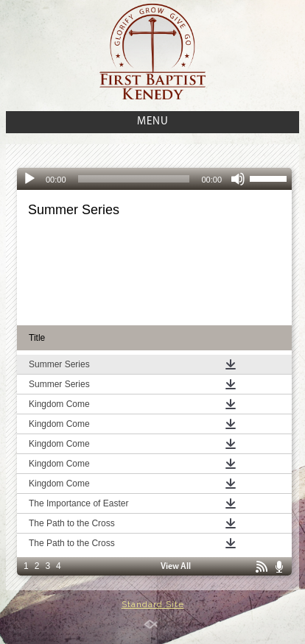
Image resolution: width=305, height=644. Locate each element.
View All (176, 567)
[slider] (134, 179)
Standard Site (153, 604)
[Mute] (238, 179)
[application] (154, 179)
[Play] (29, 179)
